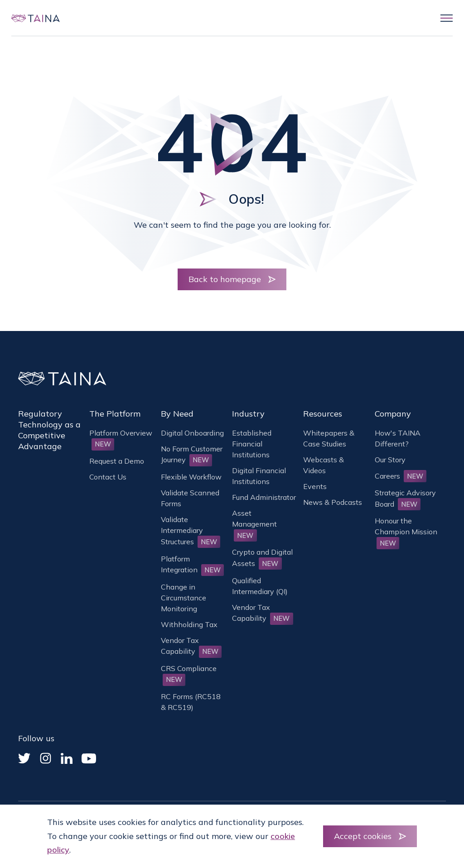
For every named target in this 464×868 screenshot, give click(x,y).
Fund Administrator (264, 497)
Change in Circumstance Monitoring (184, 598)
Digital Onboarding (192, 433)
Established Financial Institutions (252, 444)
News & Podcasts (333, 502)
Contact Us (108, 477)
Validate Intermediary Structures (191, 530)
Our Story (390, 460)
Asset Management (254, 524)
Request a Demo (117, 461)
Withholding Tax (189, 624)
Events (315, 486)
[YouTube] (89, 758)
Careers (401, 476)
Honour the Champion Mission (406, 532)
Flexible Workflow (191, 477)
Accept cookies (363, 836)
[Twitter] (24, 758)
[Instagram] (46, 758)
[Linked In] (67, 758)
